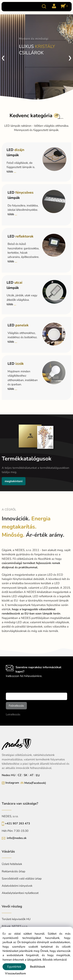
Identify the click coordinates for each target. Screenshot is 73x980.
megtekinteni (14, 481)
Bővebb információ (55, 960)
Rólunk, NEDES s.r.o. (15, 926)
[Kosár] (64, 6)
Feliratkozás (16, 706)
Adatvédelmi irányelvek (17, 886)
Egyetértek (14, 967)
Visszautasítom (15, 973)
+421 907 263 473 (17, 823)
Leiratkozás (13, 714)
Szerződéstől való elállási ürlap (22, 879)
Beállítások (38, 967)
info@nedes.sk (17, 838)
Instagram (12, 783)
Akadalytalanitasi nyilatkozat (20, 893)
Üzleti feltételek (12, 864)
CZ (20, 775)
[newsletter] (36, 696)
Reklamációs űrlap (14, 871)
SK (26, 775)
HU (13, 775)
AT (32, 775)
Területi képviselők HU (16, 919)
